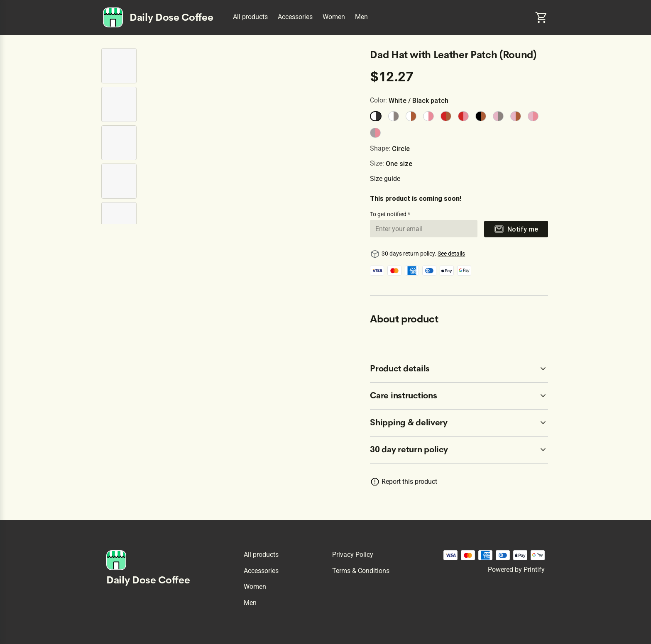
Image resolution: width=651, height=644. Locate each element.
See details (451, 254)
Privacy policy (353, 555)
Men (361, 17)
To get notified (389, 214)
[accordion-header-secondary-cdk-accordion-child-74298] (459, 369)
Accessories (295, 17)
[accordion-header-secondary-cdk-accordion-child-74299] (459, 396)
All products (250, 17)
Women (334, 17)
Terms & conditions (361, 571)
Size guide (385, 179)
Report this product (409, 482)
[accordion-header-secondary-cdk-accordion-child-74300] (459, 423)
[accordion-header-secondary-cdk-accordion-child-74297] (459, 450)
